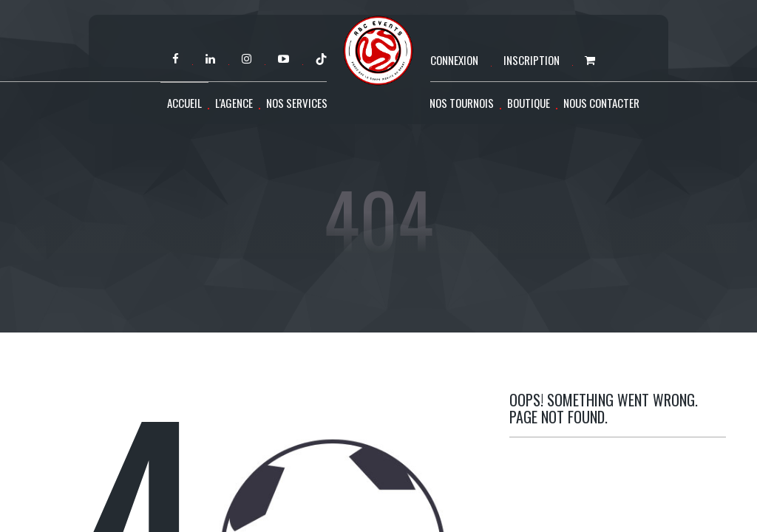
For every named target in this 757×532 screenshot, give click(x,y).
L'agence (234, 103)
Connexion (454, 60)
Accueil (184, 103)
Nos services (297, 103)
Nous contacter (601, 103)
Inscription (532, 60)
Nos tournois (462, 103)
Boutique (529, 103)
